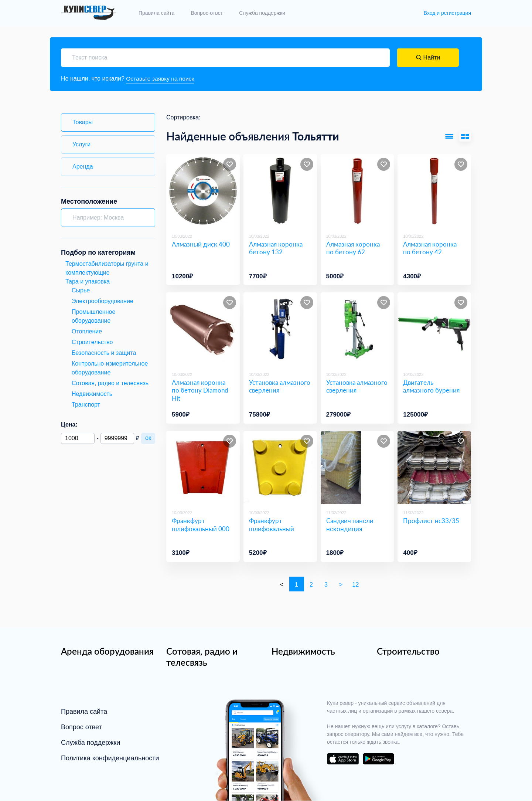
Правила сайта (156, 13)
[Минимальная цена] (78, 438)
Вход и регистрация (447, 13)
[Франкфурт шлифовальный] (280, 468)
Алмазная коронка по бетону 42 (430, 248)
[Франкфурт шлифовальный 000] (203, 468)
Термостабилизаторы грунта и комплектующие (107, 268)
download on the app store (343, 759)
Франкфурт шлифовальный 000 (201, 525)
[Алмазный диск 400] (203, 191)
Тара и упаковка (88, 281)
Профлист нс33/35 (431, 521)
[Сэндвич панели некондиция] (357, 468)
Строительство (408, 651)
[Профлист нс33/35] (434, 468)
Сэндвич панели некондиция (350, 525)
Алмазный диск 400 (201, 244)
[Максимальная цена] (117, 438)
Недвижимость (303, 651)
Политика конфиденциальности (110, 758)
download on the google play (378, 759)
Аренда (83, 167)
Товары (83, 122)
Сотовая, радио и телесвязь (202, 657)
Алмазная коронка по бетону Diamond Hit (200, 391)
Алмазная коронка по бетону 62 (353, 248)
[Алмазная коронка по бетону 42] (434, 191)
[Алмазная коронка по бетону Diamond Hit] (203, 330)
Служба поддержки (262, 13)
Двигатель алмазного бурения (431, 387)
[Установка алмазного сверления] (280, 330)
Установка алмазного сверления (280, 387)
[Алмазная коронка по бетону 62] (357, 191)
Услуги (81, 144)
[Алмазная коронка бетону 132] (280, 191)
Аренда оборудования (107, 651)
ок (148, 438)
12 (356, 585)
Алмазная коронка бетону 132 (276, 248)
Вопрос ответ (81, 727)
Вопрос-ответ (207, 13)
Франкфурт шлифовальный (272, 525)
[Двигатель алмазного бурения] (434, 330)
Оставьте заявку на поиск (161, 79)
